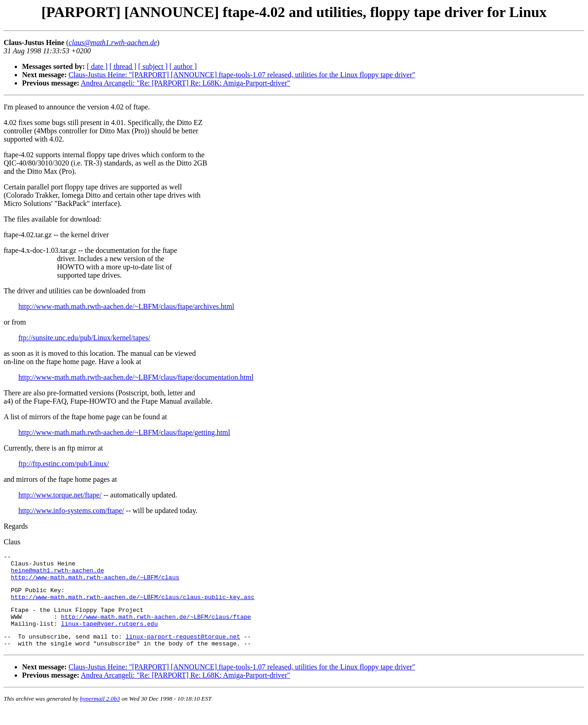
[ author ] (183, 66)
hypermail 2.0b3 (100, 714)
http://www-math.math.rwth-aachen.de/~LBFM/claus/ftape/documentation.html (136, 377)
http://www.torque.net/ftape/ (60, 495)
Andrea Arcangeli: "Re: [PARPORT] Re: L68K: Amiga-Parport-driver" (186, 83)
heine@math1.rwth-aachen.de (58, 574)
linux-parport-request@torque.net (183, 650)
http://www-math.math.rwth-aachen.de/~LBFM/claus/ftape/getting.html (124, 432)
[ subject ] (153, 66)
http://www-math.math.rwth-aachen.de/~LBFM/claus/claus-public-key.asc (133, 605)
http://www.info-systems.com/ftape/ (71, 511)
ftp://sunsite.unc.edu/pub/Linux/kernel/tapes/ (84, 338)
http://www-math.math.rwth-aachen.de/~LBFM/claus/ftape (156, 628)
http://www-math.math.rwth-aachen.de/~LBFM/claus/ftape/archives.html (126, 306)
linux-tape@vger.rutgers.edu (110, 636)
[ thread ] (123, 66)
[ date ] (97, 66)
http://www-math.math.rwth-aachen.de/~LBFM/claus (95, 582)
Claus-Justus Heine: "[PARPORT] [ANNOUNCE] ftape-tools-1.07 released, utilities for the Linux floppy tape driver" (242, 75)
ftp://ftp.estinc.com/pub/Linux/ (64, 464)
